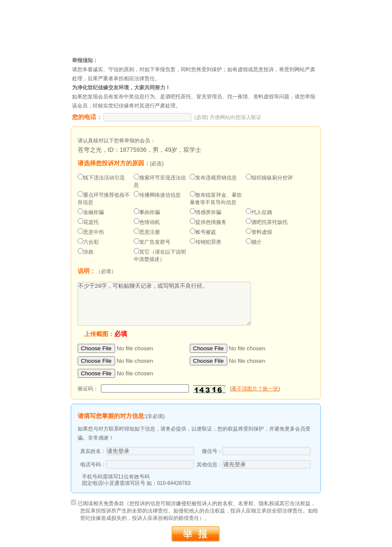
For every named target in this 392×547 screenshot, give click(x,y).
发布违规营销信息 (213, 177)
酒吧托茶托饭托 (267, 222)
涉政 (86, 251)
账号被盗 (203, 232)
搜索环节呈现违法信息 (160, 181)
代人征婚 (259, 212)
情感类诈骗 (205, 212)
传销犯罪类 (205, 242)
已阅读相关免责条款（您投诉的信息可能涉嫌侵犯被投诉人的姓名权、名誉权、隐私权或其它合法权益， (194, 511)
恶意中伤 (91, 232)
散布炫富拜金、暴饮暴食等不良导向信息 (216, 198)
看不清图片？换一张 (255, 389)
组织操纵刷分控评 (269, 177)
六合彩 (88, 242)
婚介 (254, 242)
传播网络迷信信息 (157, 195)
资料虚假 (259, 232)
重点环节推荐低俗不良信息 (104, 198)
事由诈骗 (147, 212)
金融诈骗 (91, 212)
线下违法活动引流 (101, 177)
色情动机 (147, 222)
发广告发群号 (152, 242)
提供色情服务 (208, 222)
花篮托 (88, 222)
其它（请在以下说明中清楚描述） (160, 255)
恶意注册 (147, 232)
